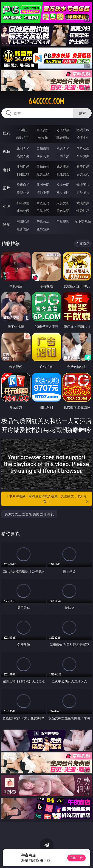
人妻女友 (63, 203)
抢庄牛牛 (83, 138)
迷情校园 (23, 211)
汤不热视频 (83, 221)
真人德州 (43, 130)
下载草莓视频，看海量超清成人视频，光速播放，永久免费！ (48, 499)
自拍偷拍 (43, 148)
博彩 (6, 133)
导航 (6, 225)
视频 (6, 151)
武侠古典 (83, 203)
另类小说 (43, 211)
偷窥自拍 (23, 185)
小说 (6, 206)
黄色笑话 (63, 211)
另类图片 (83, 192)
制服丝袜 (23, 174)
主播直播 (63, 156)
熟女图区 (63, 192)
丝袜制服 (43, 156)
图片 (6, 188)
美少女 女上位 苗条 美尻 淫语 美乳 (29, 514)
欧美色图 (63, 185)
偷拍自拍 (43, 166)
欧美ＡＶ (63, 148)
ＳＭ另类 (83, 156)
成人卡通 (63, 166)
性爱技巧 (83, 211)
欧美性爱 (83, 166)
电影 (6, 170)
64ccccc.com (46, 101)
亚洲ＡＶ (23, 148)
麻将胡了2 (23, 138)
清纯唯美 (43, 192)
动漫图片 (83, 185)
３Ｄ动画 (83, 148)
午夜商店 (43, 221)
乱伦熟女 (63, 174)
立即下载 (76, 858)
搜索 (82, 113)
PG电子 (23, 130)
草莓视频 (63, 221)
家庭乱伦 (43, 203)
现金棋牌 (63, 138)
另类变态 (83, 174)
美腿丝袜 (23, 192)
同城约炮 (23, 221)
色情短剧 (43, 229)
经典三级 (43, 174)
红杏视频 (23, 229)
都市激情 (23, 203)
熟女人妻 (23, 156)
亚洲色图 (43, 185)
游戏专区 (83, 130)
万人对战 (63, 130)
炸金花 (43, 138)
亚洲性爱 (23, 166)
